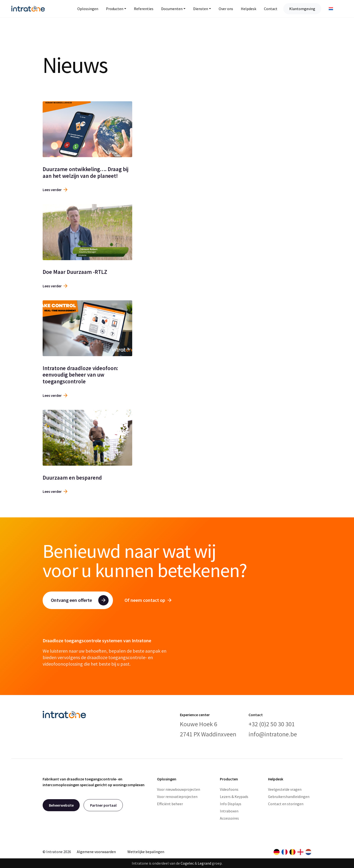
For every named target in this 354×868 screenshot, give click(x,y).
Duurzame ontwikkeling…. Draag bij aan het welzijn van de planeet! (85, 172)
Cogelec (187, 863)
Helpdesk (249, 9)
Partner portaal (103, 805)
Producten (115, 9)
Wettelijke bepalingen (146, 852)
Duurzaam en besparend (72, 478)
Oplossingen (88, 9)
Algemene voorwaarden (96, 852)
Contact (271, 9)
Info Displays (231, 804)
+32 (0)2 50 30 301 (272, 724)
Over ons (226, 9)
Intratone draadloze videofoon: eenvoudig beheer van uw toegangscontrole (80, 375)
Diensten (201, 9)
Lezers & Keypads (234, 797)
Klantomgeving (302, 9)
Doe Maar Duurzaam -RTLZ (75, 272)
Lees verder (55, 190)
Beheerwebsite (61, 805)
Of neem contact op (148, 600)
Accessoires (229, 818)
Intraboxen (229, 811)
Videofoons (229, 789)
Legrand (204, 863)
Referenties (144, 9)
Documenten (172, 9)
